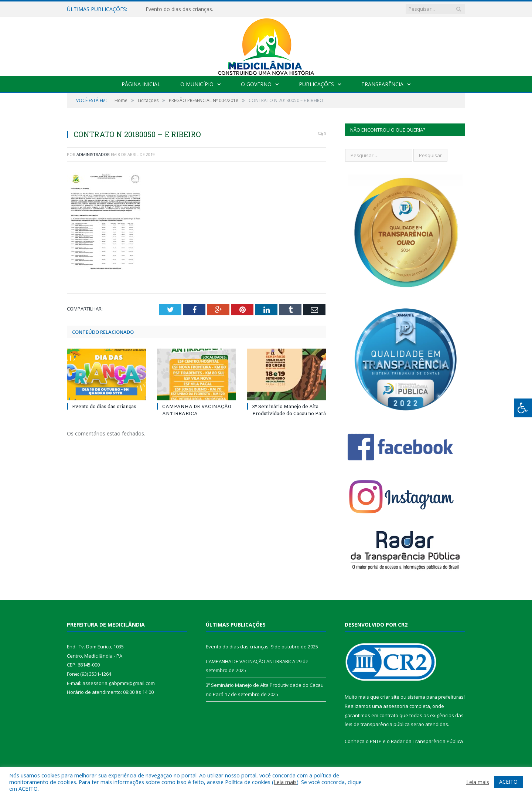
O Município (197, 84)
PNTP (376, 741)
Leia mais (285, 782)
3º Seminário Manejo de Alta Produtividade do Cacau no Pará (289, 410)
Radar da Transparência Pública (427, 741)
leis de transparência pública (377, 724)
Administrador (93, 154)
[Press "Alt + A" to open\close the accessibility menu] (523, 408)
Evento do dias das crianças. (179, 9)
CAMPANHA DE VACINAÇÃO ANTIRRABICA (197, 410)
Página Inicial (141, 84)
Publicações (316, 84)
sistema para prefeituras (436, 697)
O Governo (256, 84)
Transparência (382, 84)
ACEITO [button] (508, 782)
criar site (390, 697)
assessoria (396, 706)
